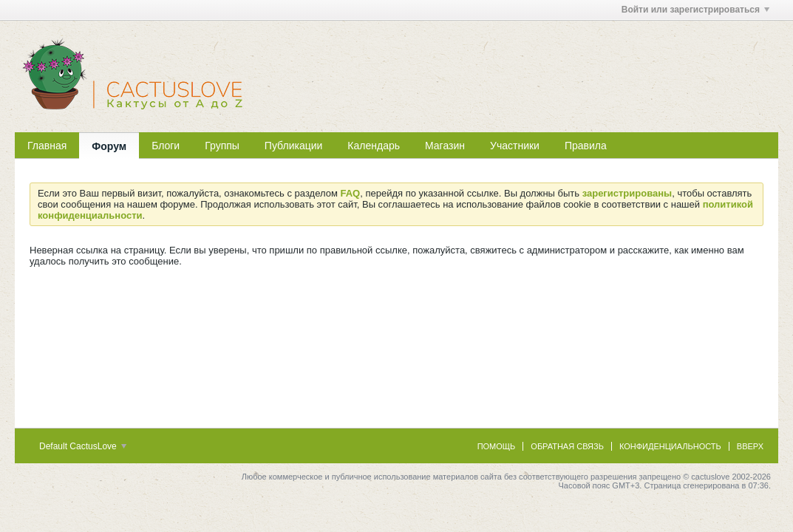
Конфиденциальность (670, 446)
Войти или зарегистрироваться (695, 10)
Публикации (293, 146)
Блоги (166, 146)
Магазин (445, 146)
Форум (109, 146)
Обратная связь (567, 446)
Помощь (497, 446)
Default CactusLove (83, 446)
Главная (47, 146)
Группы (222, 146)
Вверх (750, 446)
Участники (515, 146)
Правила (586, 146)
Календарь (374, 146)
